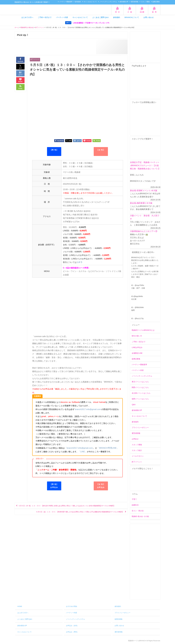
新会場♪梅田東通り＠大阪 (141, 203)
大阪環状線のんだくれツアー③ (144, 231)
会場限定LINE (137, 353)
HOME (20, 606)
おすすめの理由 (72, 606)
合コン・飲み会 (138, 511)
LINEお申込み (137, 347)
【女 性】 (101, 150)
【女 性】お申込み (101, 486)
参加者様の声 (124, 2)
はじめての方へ (27, 17)
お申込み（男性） (72, 632)
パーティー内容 (62, 17)
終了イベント (35, 60)
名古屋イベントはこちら (141, 393)
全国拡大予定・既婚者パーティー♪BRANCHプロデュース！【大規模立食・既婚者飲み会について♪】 (145, 165)
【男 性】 (54, 150)
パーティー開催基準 (66, 2)
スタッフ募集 (145, 2)
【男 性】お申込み (54, 486)
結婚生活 (135, 505)
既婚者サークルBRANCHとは (143, 330)
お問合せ (135, 439)
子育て (134, 499)
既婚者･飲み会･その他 (140, 516)
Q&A (134, 405)
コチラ (79, 263)
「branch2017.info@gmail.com (78, 448)
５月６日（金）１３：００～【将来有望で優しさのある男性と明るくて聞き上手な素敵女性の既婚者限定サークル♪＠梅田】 (72, 517)
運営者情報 (135, 2)
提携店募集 (156, 2)
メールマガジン (138, 456)
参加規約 (78, 2)
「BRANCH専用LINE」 (106, 448)
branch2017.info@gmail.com (87, 410)
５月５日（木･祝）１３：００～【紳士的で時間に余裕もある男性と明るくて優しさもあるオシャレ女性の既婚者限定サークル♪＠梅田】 (71, 508)
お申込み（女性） (72, 626)
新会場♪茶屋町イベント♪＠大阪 (144, 190)
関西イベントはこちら (140, 388)
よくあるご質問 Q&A (101, 17)
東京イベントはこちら (140, 382)
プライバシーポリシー (140, 428)
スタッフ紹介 (137, 450)
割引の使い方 (137, 336)
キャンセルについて (90, 2)
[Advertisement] (145, 562)
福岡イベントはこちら (140, 399)
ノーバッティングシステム (108, 2)
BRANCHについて (132, 17)
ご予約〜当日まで (45, 17)
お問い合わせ (149, 17)
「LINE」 (80, 451)
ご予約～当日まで (139, 342)
